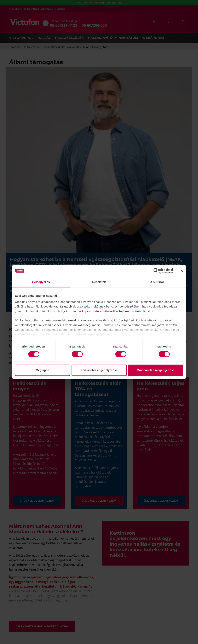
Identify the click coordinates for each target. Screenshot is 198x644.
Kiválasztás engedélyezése (99, 370)
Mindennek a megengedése (156, 370)
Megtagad (42, 370)
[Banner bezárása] (182, 271)
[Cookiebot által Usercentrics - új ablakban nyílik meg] (156, 271)
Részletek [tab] (99, 282)
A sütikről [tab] (157, 282)
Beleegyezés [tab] (41, 282)
